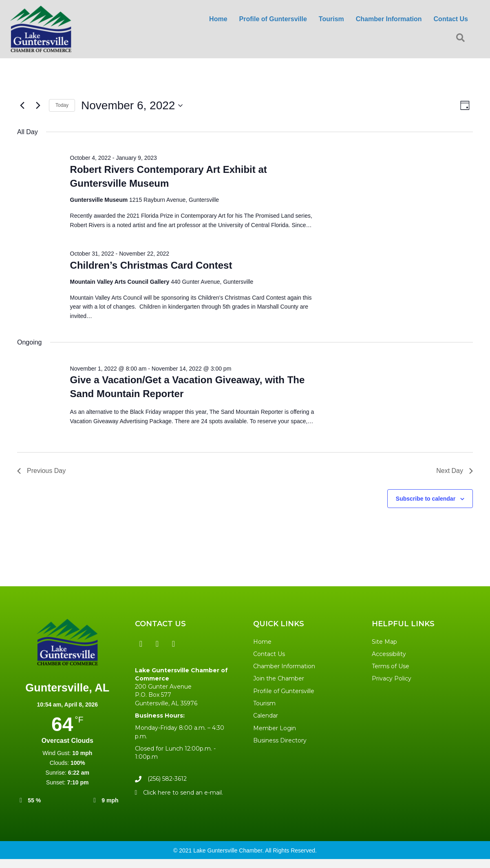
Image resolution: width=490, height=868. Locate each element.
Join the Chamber (279, 678)
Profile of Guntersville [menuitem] (273, 19)
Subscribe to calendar (426, 499)
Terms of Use (391, 666)
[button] (462, 38)
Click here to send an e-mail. (183, 793)
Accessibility (389, 654)
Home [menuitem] (218, 19)
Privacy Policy (392, 678)
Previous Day (41, 471)
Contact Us (269, 654)
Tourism (264, 703)
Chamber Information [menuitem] (389, 19)
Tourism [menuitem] (331, 19)
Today (62, 105)
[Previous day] (22, 106)
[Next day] (38, 106)
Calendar (266, 716)
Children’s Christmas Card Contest (151, 265)
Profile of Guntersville (284, 691)
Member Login (275, 728)
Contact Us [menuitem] (451, 19)
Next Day (455, 471)
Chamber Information (284, 666)
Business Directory (280, 740)
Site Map (384, 642)
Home (262, 642)
